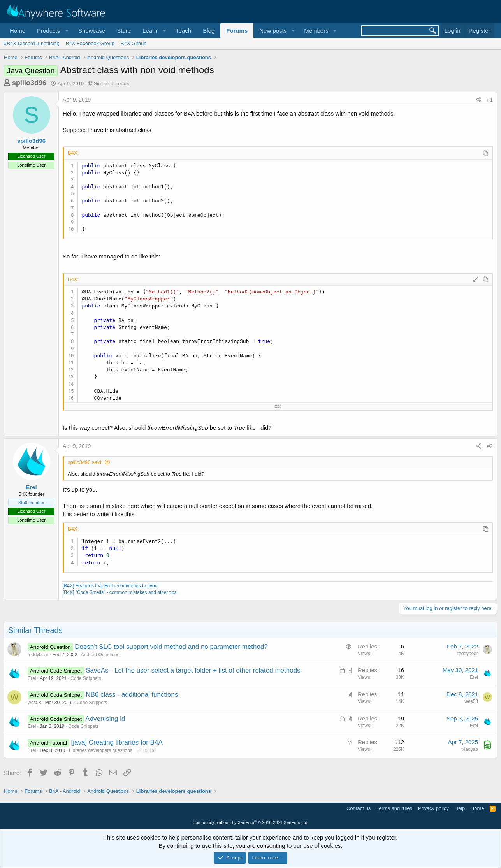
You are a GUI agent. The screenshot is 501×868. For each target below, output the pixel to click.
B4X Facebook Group (90, 43)
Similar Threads (112, 83)
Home (18, 31)
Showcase (92, 31)
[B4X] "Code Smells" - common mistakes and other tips (120, 592)
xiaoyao (470, 749)
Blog (209, 31)
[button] (52, 31)
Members (316, 31)
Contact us (359, 808)
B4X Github (134, 43)
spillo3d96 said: (85, 462)
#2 (490, 446)
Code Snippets (86, 678)
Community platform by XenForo (251, 822)
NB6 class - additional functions (132, 695)
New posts (273, 31)
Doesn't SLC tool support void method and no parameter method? (171, 647)
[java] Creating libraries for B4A (117, 742)
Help (460, 808)
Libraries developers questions (101, 750)
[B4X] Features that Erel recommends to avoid (111, 586)
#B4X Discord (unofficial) (32, 43)
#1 (490, 100)
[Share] (479, 100)
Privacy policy (433, 808)
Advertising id (105, 719)
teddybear (38, 655)
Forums (237, 31)
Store (124, 31)
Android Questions (100, 655)
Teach (183, 31)
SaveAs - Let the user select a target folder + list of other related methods (193, 670)
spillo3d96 (29, 83)
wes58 (34, 703)
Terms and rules (394, 808)
